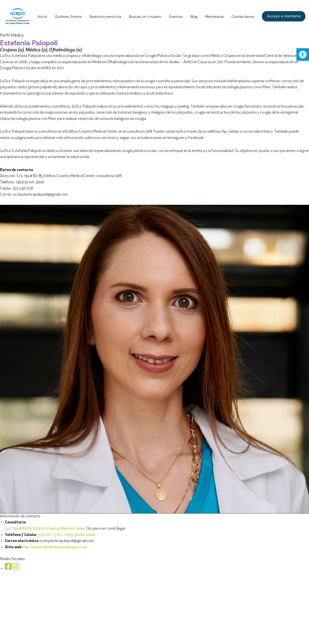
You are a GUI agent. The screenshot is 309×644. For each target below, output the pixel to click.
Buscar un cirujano (145, 17)
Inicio (42, 17)
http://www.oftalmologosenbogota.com (55, 547)
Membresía (214, 17)
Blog (194, 17)
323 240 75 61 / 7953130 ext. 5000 (66, 535)
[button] (303, 55)
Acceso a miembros (284, 16)
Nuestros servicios (105, 17)
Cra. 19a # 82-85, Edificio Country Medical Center (45, 529)
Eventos (176, 17)
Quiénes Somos (68, 17)
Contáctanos (243, 17)
